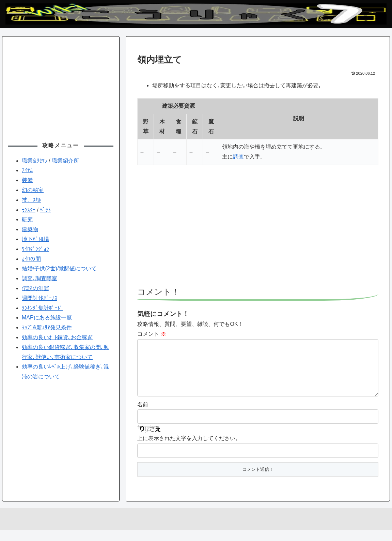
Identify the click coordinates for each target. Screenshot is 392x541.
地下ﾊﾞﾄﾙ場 (35, 239)
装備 (27, 180)
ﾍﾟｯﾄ (45, 210)
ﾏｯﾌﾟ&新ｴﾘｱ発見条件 (47, 327)
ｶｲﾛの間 (31, 259)
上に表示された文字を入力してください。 (189, 449)
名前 (143, 415)
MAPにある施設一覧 (47, 318)
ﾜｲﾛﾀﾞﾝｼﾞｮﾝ (35, 249)
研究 (27, 219)
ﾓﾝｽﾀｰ (29, 210)
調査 (238, 157)
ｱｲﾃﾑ (27, 170)
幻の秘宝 (33, 190)
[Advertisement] (258, 229)
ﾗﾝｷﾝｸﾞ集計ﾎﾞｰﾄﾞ (42, 308)
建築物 (30, 229)
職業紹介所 (65, 161)
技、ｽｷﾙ (31, 200)
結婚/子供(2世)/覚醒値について (59, 268)
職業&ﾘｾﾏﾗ (35, 161)
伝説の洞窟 (35, 288)
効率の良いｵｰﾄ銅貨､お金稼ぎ (57, 337)
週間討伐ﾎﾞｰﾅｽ (40, 298)
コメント (152, 334)
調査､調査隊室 (40, 278)
